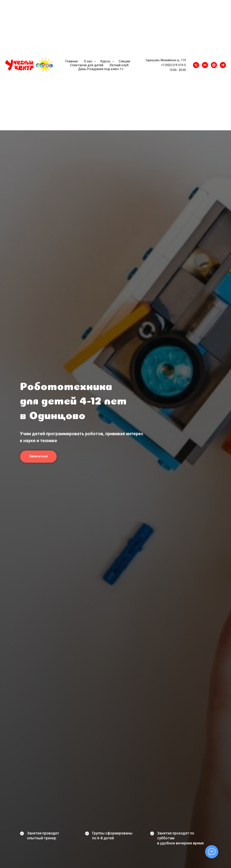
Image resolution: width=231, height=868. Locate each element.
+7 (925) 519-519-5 (173, 65)
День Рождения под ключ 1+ (101, 69)
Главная (71, 61)
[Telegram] (223, 65)
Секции (124, 61)
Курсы (106, 61)
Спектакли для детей (87, 65)
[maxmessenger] (214, 65)
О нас (88, 61)
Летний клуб (119, 65)
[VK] (205, 65)
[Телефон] (196, 65)
